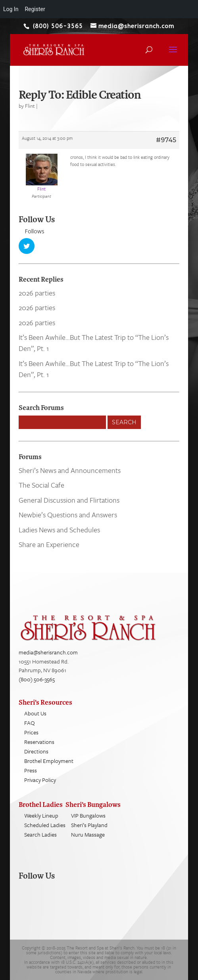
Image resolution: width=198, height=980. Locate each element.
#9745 (166, 140)
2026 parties (37, 293)
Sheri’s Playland (89, 825)
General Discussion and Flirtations (69, 500)
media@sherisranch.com (48, 652)
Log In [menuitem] (11, 9)
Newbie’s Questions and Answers (68, 515)
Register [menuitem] (35, 9)
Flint (30, 106)
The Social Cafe (41, 485)
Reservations (39, 742)
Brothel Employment (49, 761)
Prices (31, 732)
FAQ (30, 723)
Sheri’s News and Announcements (70, 470)
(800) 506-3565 (37, 679)
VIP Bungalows (88, 815)
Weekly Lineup (41, 815)
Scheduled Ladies (45, 825)
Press (31, 770)
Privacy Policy (40, 780)
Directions (36, 751)
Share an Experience (49, 544)
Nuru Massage (88, 834)
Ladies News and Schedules (59, 530)
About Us (35, 713)
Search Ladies (40, 834)
